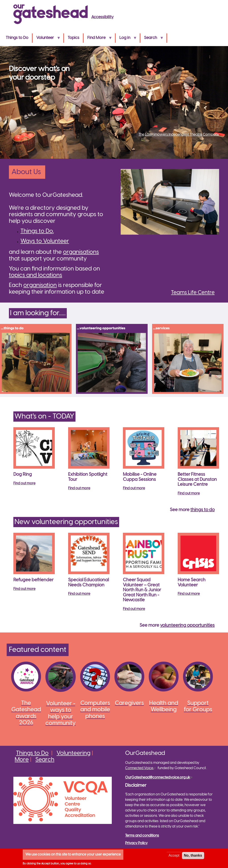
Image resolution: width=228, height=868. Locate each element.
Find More (98, 39)
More (22, 760)
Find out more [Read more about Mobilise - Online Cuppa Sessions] (134, 488)
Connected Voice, (141, 768)
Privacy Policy (136, 843)
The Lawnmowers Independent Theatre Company (179, 135)
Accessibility (102, 17)
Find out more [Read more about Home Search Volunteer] (189, 594)
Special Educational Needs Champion (89, 583)
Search (152, 39)
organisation (40, 285)
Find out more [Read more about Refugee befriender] (24, 589)
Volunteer (47, 39)
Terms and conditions (142, 836)
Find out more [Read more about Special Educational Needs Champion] (79, 594)
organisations (81, 252)
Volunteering (73, 753)
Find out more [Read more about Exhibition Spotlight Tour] (79, 488)
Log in (126, 39)
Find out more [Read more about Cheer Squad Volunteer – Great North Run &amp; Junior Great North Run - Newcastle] (134, 609)
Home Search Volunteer (192, 583)
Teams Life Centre (193, 293)
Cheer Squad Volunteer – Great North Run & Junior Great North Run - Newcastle (142, 590)
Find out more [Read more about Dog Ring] (24, 483)
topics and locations (36, 275)
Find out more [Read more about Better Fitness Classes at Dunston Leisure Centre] (189, 493)
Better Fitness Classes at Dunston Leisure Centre (197, 480)
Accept (174, 855)
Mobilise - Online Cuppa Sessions (140, 477)
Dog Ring (23, 475)
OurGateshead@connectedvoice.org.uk (159, 778)
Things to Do (17, 38)
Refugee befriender (33, 580)
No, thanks (193, 855)
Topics (73, 38)
